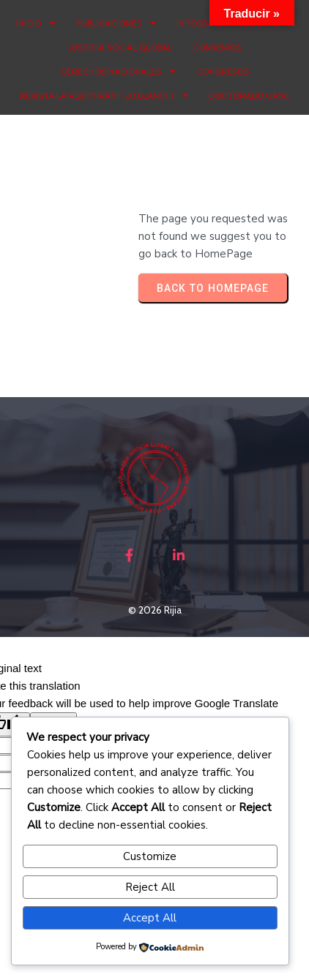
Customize (150, 856)
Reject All (150, 887)
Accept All (150, 918)
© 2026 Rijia (155, 610)
